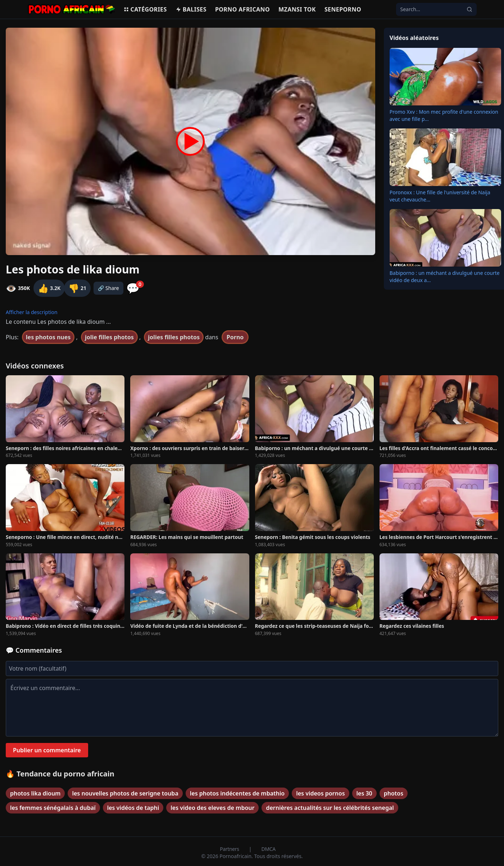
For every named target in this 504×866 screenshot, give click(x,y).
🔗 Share (108, 288)
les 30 (364, 793)
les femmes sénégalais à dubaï (53, 808)
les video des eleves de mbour (212, 808)
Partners (230, 849)
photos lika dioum (35, 793)
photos (394, 793)
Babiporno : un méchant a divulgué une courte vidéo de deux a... (445, 276)
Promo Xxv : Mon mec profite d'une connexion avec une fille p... (444, 115)
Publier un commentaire (47, 750)
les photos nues (48, 337)
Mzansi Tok (297, 9)
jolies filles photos (174, 337)
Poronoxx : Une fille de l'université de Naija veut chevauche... (440, 196)
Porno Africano (242, 9)
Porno (235, 337)
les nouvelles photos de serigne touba (125, 793)
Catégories (145, 9)
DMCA (269, 849)
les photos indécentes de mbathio (237, 793)
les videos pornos (320, 793)
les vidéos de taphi (133, 808)
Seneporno (343, 9)
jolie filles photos (109, 337)
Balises (191, 9)
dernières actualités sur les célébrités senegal (330, 808)
